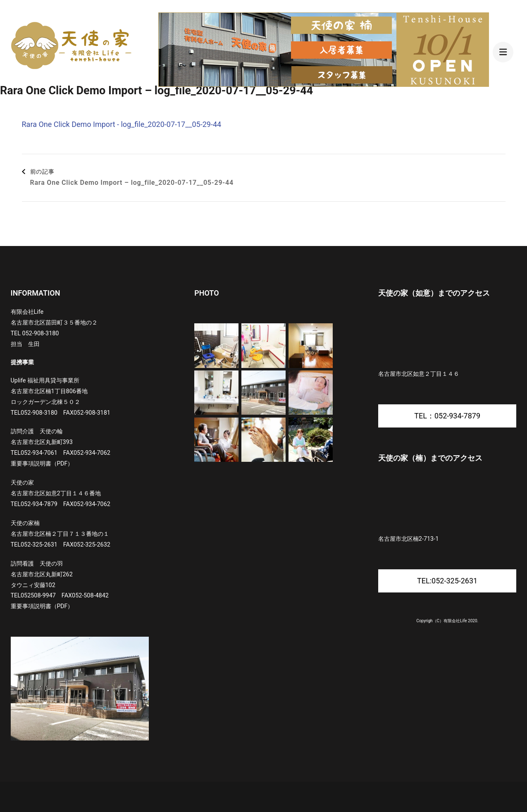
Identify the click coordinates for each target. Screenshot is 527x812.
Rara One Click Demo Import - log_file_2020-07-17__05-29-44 (122, 124)
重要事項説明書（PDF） (42, 463)
